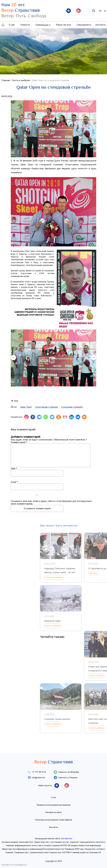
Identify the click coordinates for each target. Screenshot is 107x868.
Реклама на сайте (53, 812)
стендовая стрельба (72, 407)
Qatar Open (26, 407)
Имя (14, 469)
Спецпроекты (84, 25)
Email (14, 482)
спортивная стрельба (46, 407)
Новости (25, 25)
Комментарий (19, 442)
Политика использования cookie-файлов (54, 820)
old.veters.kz (67, 838)
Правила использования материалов (54, 805)
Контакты (101, 25)
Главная (6, 80)
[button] (94, 358)
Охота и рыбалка (21, 80)
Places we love (63, 25)
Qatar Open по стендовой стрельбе (51, 80)
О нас (12, 25)
